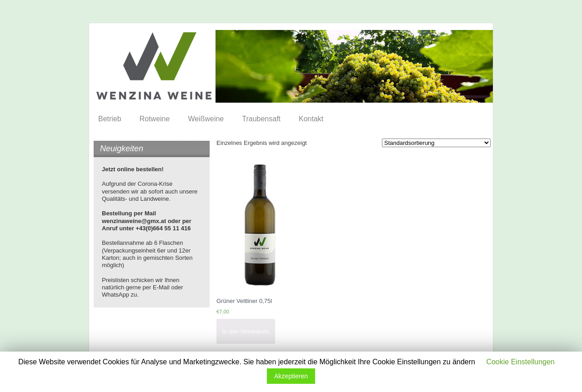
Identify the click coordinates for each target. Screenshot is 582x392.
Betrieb (110, 119)
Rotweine (155, 119)
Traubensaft (261, 119)
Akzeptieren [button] (291, 376)
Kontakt (311, 119)
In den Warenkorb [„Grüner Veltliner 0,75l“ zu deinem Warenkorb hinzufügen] (246, 331)
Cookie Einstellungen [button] (520, 362)
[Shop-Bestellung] (436, 143)
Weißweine (206, 119)
